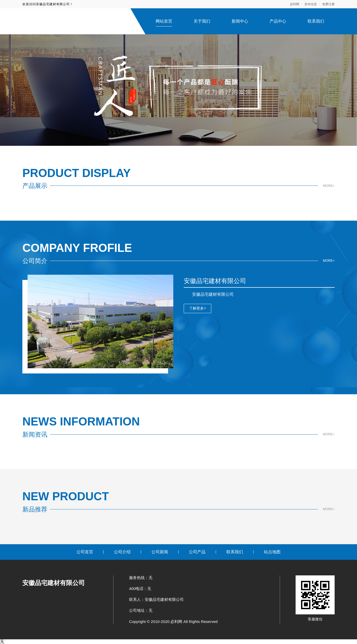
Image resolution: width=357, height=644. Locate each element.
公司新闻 (160, 552)
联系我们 (316, 21)
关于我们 (202, 21)
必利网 (295, 4)
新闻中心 (240, 21)
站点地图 (272, 552)
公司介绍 (122, 552)
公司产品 (197, 552)
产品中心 (278, 21)
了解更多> (197, 308)
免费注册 (328, 4)
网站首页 (164, 21)
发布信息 (311, 4)
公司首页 (85, 552)
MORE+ (328, 186)
